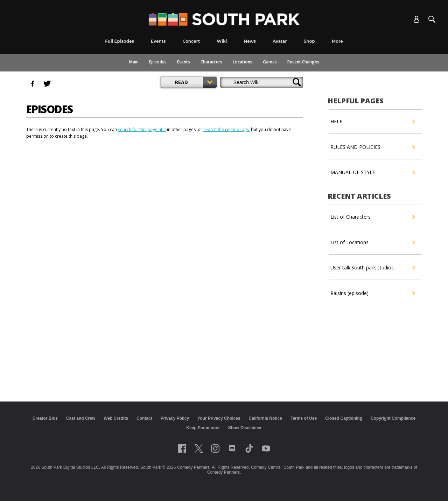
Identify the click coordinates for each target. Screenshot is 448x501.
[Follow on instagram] (215, 448)
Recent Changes (303, 62)
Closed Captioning (344, 418)
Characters (211, 62)
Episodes (158, 62)
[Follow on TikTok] (249, 448)
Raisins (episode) (373, 293)
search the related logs (226, 129)
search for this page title (142, 129)
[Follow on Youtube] (266, 448)
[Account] (416, 19)
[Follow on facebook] (182, 448)
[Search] (432, 19)
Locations (243, 62)
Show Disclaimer (245, 428)
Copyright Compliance (393, 418)
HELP (373, 122)
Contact (144, 418)
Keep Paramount (203, 428)
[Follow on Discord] (232, 448)
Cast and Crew (81, 418)
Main (134, 62)
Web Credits (116, 418)
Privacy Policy (175, 418)
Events (184, 62)
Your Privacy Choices (219, 418)
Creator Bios (45, 418)
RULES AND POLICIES (373, 147)
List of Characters (373, 217)
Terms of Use (304, 418)
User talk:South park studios (373, 268)
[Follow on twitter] (199, 448)
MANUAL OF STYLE (373, 172)
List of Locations (373, 242)
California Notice (265, 418)
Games (270, 62)
